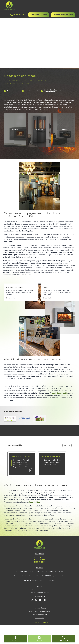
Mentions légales (39, 608)
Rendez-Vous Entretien (63, 15)
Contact (39, 641)
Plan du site (39, 618)
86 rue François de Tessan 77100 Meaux (39, 581)
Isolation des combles (16, 288)
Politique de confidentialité (40, 611)
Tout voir (67, 445)
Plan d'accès (15, 641)
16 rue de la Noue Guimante (39, 571)
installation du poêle (59, 393)
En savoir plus (11, 298)
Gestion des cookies (40, 615)
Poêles (46, 288)
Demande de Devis (39, 15)
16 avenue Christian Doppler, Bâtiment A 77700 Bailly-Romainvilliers (40, 576)
